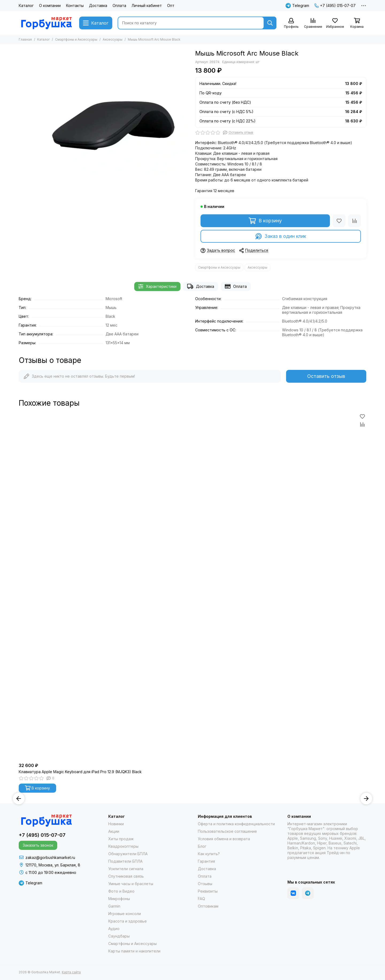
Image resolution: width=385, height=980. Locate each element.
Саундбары (119, 936)
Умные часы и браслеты (131, 884)
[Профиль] (291, 23)
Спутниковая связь (126, 876)
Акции (114, 831)
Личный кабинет (147, 5)
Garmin (114, 906)
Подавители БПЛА (125, 861)
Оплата (119, 5)
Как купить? (209, 854)
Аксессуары (113, 39)
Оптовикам (208, 906)
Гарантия (206, 861)
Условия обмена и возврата (224, 839)
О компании (50, 5)
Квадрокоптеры (123, 846)
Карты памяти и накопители (134, 951)
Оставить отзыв (326, 376)
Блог (202, 846)
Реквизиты (208, 891)
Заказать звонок (38, 845)
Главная (25, 39)
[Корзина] (357, 23)
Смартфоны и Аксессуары (76, 39)
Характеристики (157, 286)
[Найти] (270, 23)
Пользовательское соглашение (227, 831)
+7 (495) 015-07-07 (335, 5)
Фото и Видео (121, 891)
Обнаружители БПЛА (128, 854)
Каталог (26, 5)
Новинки (116, 824)
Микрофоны (119, 899)
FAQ (201, 899)
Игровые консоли (125, 914)
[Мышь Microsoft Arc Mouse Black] (114, 126)
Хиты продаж (121, 839)
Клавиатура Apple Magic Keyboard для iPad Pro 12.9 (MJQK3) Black (80, 772)
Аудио (114, 929)
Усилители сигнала (126, 869)
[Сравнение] (313, 23)
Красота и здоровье (128, 921)
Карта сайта (71, 972)
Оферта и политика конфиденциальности (236, 824)
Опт (171, 5)
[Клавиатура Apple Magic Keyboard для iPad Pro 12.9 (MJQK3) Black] (192, 586)
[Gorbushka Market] (46, 23)
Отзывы (205, 884)
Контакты (75, 5)
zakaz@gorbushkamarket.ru (50, 857)
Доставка (98, 5)
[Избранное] (335, 23)
